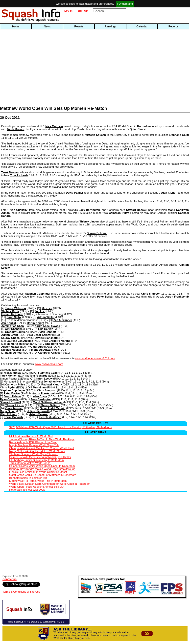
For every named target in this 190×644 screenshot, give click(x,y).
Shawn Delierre (97, 233)
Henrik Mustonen (50, 417)
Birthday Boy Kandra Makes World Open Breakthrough (42, 469)
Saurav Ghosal (11, 338)
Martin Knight (36, 323)
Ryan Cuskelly (18, 210)
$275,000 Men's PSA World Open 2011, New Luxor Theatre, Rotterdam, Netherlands (60, 427)
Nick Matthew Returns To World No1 (31, 436)
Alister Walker (10, 347)
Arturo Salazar (38, 414)
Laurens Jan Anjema (20, 341)
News (47, 26)
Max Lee (47, 308)
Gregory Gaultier (16, 332)
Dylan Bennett (47, 332)
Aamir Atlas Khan (12, 326)
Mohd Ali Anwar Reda (45, 350)
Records (174, 26)
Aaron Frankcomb (177, 297)
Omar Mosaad (14, 408)
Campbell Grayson (50, 353)
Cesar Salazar (43, 335)
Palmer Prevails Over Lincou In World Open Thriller (40, 457)
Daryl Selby (14, 317)
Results (79, 26)
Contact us (10, 579)
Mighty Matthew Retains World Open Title (34, 445)
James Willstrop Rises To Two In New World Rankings (42, 439)
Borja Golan (8, 411)
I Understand (125, 4)
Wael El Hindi (9, 414)
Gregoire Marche (59, 341)
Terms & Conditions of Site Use (21, 592)
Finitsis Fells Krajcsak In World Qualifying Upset (38, 472)
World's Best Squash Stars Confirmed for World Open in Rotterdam (50, 484)
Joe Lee (40, 311)
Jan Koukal (9, 323)
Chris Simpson (151, 294)
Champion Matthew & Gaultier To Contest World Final (41, 448)
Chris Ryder (8, 387)
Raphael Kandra (52, 384)
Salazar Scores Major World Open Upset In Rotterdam (42, 466)
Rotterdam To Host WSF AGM (27, 490)
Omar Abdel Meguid (53, 408)
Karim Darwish (13, 417)
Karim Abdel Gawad (47, 326)
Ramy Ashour (14, 353)
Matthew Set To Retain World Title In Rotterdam (38, 481)
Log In (68, 11)
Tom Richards (19, 175)
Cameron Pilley (119, 213)
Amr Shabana (14, 329)
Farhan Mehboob (12, 314)
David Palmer (74, 193)
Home (16, 26)
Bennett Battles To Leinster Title (28, 478)
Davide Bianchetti (46, 338)
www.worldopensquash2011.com (95, 358)
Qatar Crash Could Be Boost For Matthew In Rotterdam (43, 475)
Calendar (142, 26)
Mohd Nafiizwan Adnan (48, 402)
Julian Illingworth (38, 411)
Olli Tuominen (37, 387)
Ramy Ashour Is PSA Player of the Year (33, 442)
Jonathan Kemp (54, 382)
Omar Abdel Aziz (41, 347)
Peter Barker (105, 297)
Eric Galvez (45, 329)
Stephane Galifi (179, 135)
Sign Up (83, 11)
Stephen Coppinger (38, 294)
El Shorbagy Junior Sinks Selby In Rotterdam (36, 460)
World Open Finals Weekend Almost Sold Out (37, 487)
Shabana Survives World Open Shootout (34, 454)
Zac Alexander (63, 320)
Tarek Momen (16, 129)
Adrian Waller (46, 317)
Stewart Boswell (137, 210)
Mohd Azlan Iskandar (20, 344)
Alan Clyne (168, 193)
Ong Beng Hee (54, 344)
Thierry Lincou (89, 221)
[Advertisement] (61, 69)
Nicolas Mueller (11, 350)
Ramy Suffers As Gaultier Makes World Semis (37, 451)
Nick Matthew (54, 126)
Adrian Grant (10, 335)
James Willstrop (15, 308)
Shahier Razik (10, 311)
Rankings (110, 26)
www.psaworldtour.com (49, 364)
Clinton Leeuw (43, 379)
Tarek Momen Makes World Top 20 (30, 463)
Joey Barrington (90, 210)
